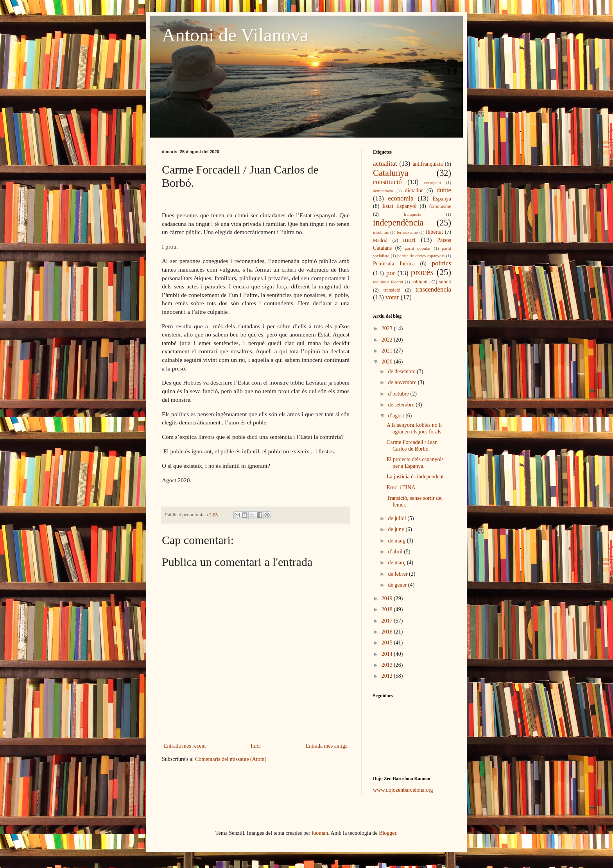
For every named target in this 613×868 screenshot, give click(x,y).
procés (422, 272)
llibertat (435, 232)
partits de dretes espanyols (421, 256)
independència (398, 223)
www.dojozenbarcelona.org (403, 790)
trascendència (433, 289)
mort (409, 240)
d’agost (397, 416)
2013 (388, 665)
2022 (388, 340)
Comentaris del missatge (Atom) (231, 759)
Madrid (380, 240)
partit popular (418, 248)
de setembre (402, 405)
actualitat (385, 164)
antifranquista (427, 164)
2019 (388, 599)
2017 (388, 621)
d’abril (396, 552)
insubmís (381, 232)
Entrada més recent (185, 746)
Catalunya (391, 173)
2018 (388, 609)
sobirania (421, 282)
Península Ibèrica (394, 264)
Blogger (387, 833)
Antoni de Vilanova (235, 35)
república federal (388, 282)
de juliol (398, 518)
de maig (397, 541)
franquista (413, 214)
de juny (397, 529)
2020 (388, 362)
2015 (388, 643)
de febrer (398, 574)
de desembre (402, 371)
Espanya (442, 199)
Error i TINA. (402, 488)
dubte (444, 190)
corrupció (433, 183)
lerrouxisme (407, 232)
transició (392, 290)
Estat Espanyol (400, 206)
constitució (387, 182)
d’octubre (399, 394)
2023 (388, 328)
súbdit (445, 282)
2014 (388, 654)
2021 (388, 351)
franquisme (440, 206)
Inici (256, 746)
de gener (398, 585)
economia (401, 198)
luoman (320, 833)
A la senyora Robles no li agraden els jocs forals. (415, 428)
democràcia (383, 191)
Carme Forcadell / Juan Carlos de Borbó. (412, 446)
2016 (388, 632)
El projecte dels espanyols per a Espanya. (415, 463)
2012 (388, 676)
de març (397, 563)
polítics (442, 263)
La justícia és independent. (416, 477)
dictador (414, 191)
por (391, 273)
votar (392, 297)
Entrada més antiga (327, 746)
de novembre (403, 382)
